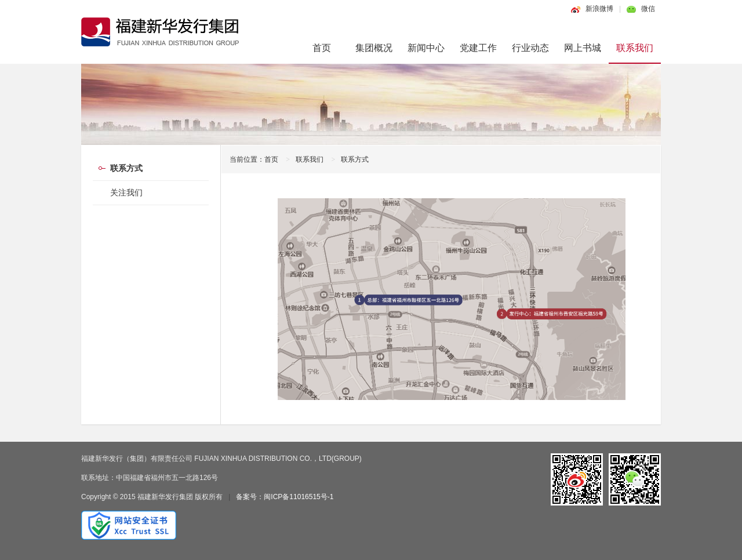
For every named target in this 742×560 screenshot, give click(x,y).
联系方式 (355, 159)
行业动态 (530, 48)
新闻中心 (426, 48)
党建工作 (478, 48)
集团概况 (374, 48)
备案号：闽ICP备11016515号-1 (285, 497)
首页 (322, 48)
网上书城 (583, 48)
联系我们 (635, 48)
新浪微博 (599, 9)
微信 (648, 9)
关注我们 (126, 192)
